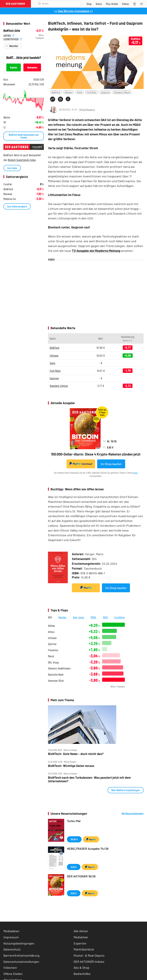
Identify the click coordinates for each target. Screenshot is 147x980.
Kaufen (14, 67)
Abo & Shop (81, 968)
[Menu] (143, 4)
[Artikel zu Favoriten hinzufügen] (68, 99)
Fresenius (53, 650)
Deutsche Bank (56, 674)
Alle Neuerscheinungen (133, 813)
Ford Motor (92, 92)
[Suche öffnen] (39, 4)
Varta (80, 92)
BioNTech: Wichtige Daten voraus (71, 766)
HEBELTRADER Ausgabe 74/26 (88, 849)
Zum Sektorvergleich (17, 206)
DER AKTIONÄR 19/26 (81, 876)
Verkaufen (32, 67)
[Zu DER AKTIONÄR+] (112, 4)
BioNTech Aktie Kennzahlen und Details (24, 136)
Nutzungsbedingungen (19, 943)
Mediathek (81, 937)
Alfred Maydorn (87, 110)
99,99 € (74, 839)
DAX (50, 617)
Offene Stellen (13, 974)
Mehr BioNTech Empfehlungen (126, 790)
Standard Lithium (122, 92)
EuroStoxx (120, 617)
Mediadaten (11, 931)
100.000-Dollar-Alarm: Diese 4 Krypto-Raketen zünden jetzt (96, 454)
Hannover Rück (56, 681)
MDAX (93, 617)
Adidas (51, 626)
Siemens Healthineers (59, 668)
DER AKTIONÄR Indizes (89, 962)
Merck (51, 656)
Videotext (10, 968)
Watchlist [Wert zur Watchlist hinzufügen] (14, 46)
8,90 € (74, 893)
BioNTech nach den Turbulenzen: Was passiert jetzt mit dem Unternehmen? (89, 779)
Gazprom (105, 92)
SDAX (105, 617)
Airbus (51, 632)
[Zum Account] (99, 4)
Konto (135, 473)
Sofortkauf (81, 464)
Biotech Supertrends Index (22, 160)
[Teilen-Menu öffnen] (53, 99)
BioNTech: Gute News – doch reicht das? (76, 754)
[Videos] (125, 4)
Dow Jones (79, 617)
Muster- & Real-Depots (89, 955)
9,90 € (74, 867)
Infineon (69, 92)
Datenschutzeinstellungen (21, 962)
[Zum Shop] (89, 4)
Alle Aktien (81, 931)
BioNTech (56, 92)
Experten (80, 943)
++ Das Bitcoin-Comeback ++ (74, 11)
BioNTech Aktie (12, 31)
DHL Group (53, 662)
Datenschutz (12, 949)
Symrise (52, 644)
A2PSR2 (9, 35)
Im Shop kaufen (111, 464)
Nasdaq (62, 617)
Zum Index (12, 168)
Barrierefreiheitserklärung (21, 955)
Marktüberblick (84, 949)
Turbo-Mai (74, 821)
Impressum (11, 937)
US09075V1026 (13, 39)
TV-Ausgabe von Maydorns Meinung (96, 251)
